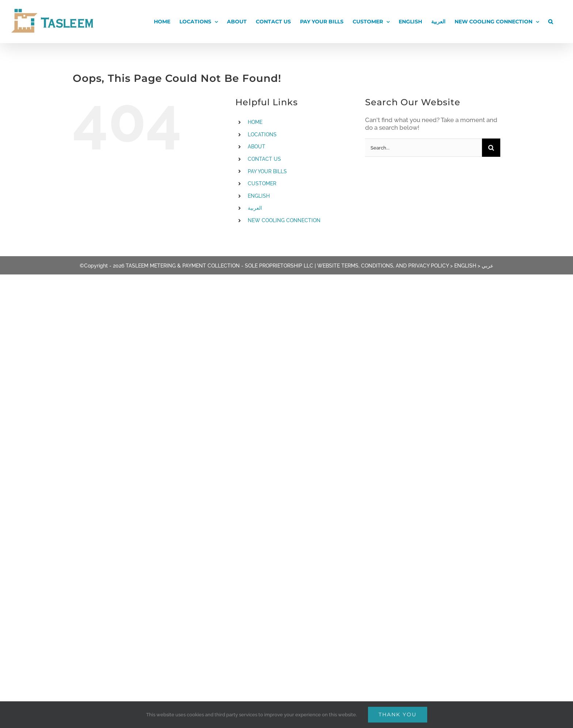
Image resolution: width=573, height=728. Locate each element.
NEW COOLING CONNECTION (284, 220)
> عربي (485, 266)
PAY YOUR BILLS (267, 171)
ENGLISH (259, 196)
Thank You (398, 714)
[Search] (491, 148)
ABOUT (257, 147)
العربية (255, 208)
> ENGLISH (463, 266)
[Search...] (424, 148)
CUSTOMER (262, 183)
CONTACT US (264, 159)
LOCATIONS (262, 134)
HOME (255, 122)
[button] (551, 22)
